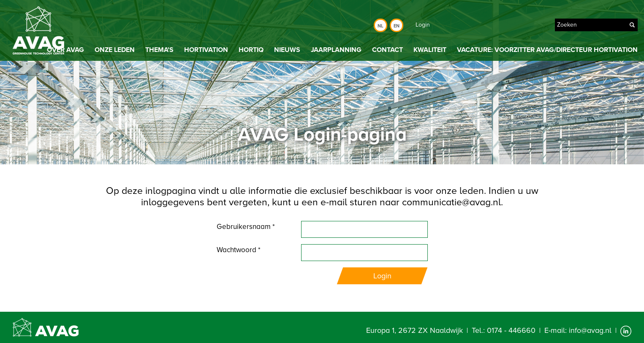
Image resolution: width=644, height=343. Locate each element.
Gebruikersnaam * (246, 227)
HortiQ (251, 50)
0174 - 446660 (511, 330)
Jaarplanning (336, 50)
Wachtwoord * (239, 250)
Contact (387, 50)
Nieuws (287, 50)
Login (423, 25)
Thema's (159, 50)
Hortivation (206, 50)
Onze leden (115, 50)
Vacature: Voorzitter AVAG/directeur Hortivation (547, 50)
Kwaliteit (430, 50)
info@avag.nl (590, 330)
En (397, 26)
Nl (380, 26)
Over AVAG (65, 50)
